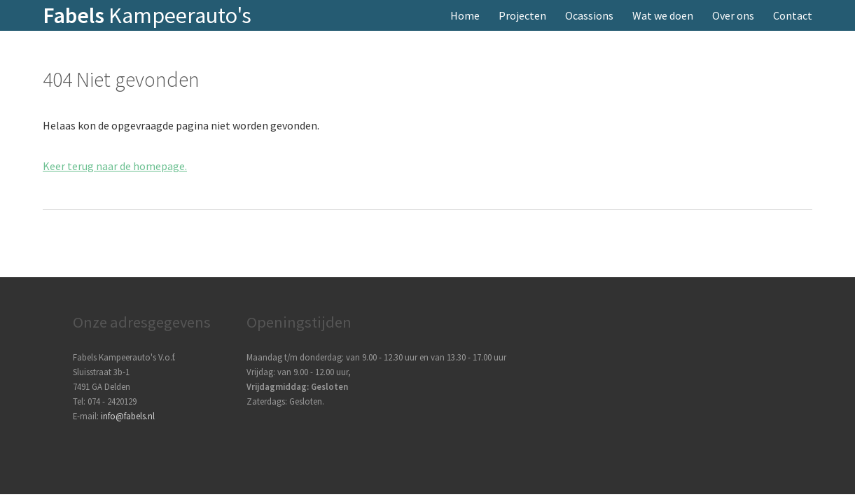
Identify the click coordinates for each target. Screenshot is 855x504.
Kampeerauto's (147, 15)
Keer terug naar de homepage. (115, 166)
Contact (793, 15)
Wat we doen (663, 15)
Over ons (733, 15)
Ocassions (589, 15)
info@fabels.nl (128, 416)
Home (465, 15)
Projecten (522, 15)
